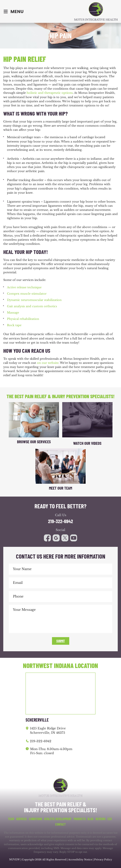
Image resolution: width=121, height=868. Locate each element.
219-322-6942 (60, 521)
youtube (65, 538)
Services (21, 819)
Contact (60, 824)
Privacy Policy (103, 860)
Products (80, 819)
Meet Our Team (60, 488)
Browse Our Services (34, 442)
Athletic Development (58, 819)
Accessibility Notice (80, 860)
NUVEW (15, 860)
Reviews (101, 819)
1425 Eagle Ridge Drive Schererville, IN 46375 (48, 730)
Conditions (35, 819)
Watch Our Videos (87, 443)
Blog (91, 819)
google (56, 538)
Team (11, 819)
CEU (110, 819)
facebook (47, 538)
